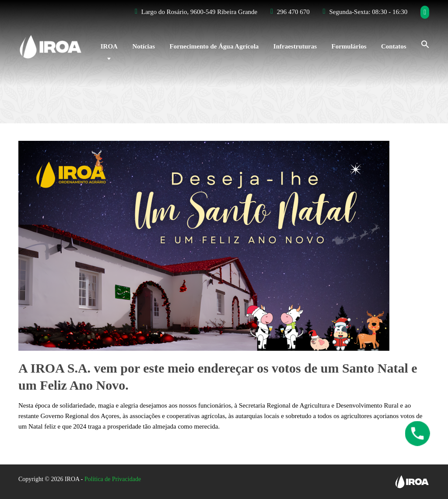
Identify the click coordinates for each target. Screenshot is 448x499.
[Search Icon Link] (422, 43)
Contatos (394, 46)
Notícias (143, 46)
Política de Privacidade (113, 479)
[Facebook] (425, 12)
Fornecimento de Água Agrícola (214, 46)
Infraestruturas (295, 46)
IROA (109, 46)
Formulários (349, 46)
